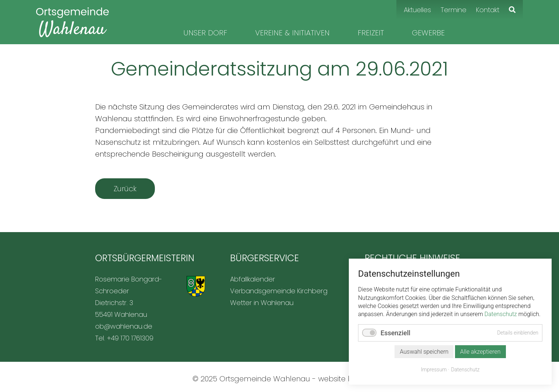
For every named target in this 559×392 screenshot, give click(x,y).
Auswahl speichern (424, 352)
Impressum (434, 370)
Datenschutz (501, 314)
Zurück (125, 189)
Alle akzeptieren (480, 352)
